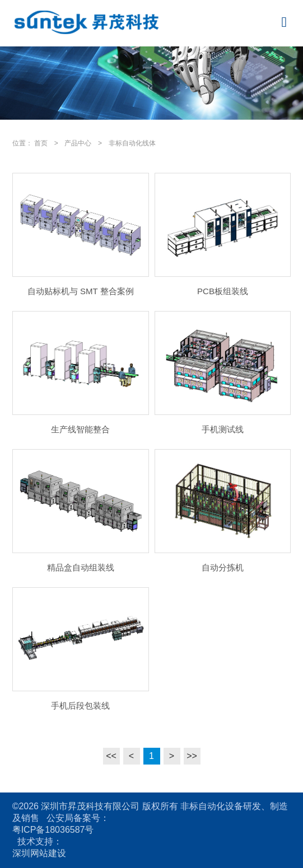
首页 (41, 143)
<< (111, 756)
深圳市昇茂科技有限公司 (90, 806)
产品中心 (78, 143)
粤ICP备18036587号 (53, 830)
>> (192, 756)
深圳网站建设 (39, 853)
